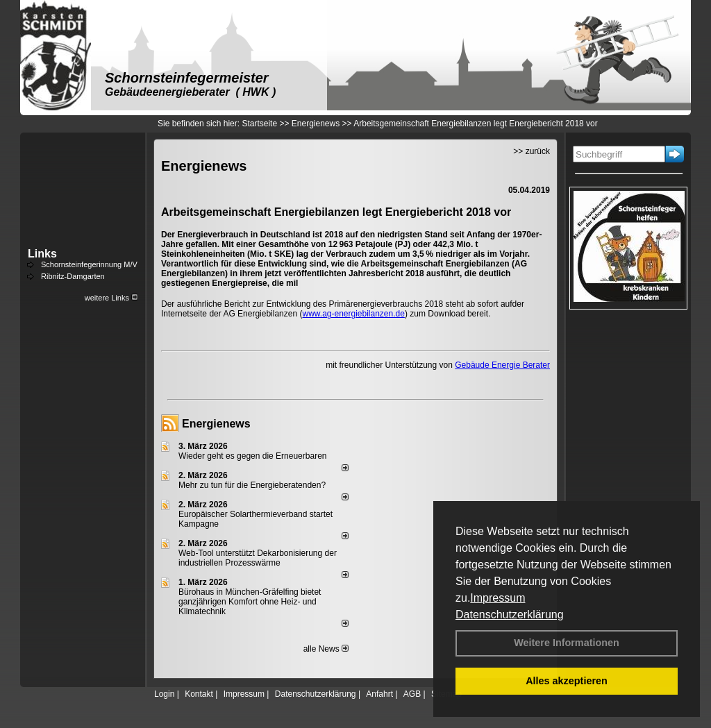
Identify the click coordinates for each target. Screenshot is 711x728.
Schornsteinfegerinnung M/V (89, 264)
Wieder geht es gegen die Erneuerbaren (252, 456)
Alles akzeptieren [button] (567, 681)
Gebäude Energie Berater (502, 365)
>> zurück (532, 151)
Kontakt (199, 694)
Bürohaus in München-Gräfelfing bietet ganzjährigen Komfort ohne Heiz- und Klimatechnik (250, 602)
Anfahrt (379, 694)
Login (164, 694)
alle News (326, 649)
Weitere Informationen (567, 643)
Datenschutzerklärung (510, 615)
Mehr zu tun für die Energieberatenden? (252, 485)
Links (42, 254)
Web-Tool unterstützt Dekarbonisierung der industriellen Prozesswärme (258, 558)
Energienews (216, 424)
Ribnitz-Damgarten (73, 276)
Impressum (497, 598)
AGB (412, 694)
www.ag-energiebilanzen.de (353, 314)
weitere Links (111, 298)
